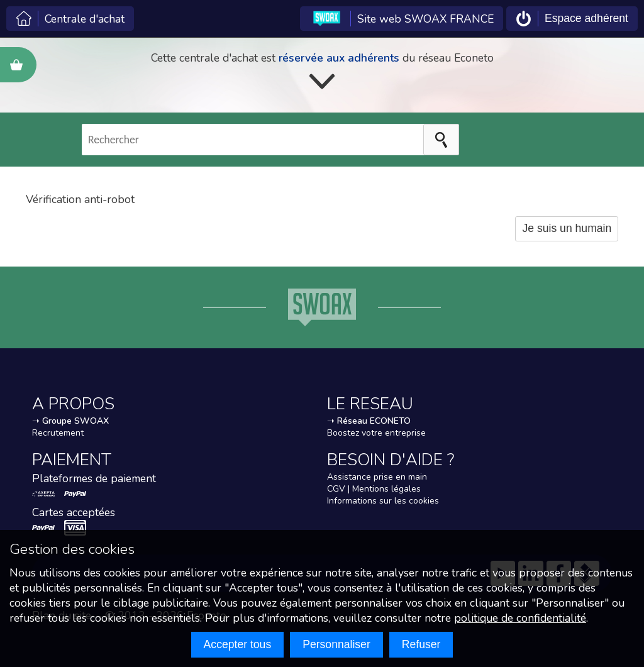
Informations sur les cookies (383, 501)
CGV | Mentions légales (374, 489)
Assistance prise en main (377, 477)
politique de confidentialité (520, 618)
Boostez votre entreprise (376, 433)
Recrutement (58, 433)
